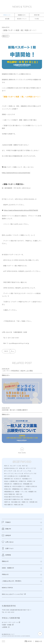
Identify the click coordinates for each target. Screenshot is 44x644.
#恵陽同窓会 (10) (17, 489)
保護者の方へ (22, 15)
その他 (37, 19)
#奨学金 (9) (8, 486)
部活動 (7, 19)
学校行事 (37, 15)
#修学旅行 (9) (8, 479)
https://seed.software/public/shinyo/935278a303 (21, 210)
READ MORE (22, 453)
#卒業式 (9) (22, 481)
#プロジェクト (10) (30, 473)
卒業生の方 (5, 574)
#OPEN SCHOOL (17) (11, 468)
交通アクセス (8, 548)
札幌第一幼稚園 (7, 625)
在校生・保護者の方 (8, 568)
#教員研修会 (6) (9, 492)
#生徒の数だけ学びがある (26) (14, 497)
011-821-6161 (10, 612)
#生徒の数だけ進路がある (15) (14, 499)
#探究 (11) (27, 489)
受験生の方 (39, 641)
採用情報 (6, 555)
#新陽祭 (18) (32, 492)
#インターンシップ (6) (24, 471)
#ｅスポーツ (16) (16, 466)
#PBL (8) (22, 468)
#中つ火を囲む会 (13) (11, 476)
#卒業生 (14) (31, 481)
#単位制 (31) (8, 484)
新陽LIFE (6, 530)
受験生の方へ (7, 15)
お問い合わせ (8, 542)
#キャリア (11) (9, 473)
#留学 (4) (7, 502)
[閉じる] (41, 522)
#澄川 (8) (19, 494)
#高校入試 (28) (19, 504)
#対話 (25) (7, 489)
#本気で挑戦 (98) (10, 494)
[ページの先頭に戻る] (40, 634)
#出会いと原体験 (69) (11, 481)
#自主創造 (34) (16, 502)
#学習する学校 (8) (31, 486)
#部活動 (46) (33, 502)
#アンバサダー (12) (10, 471)
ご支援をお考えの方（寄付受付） (12, 581)
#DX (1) (7, 466)
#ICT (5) (25, 466)
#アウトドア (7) (31, 468)
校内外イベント (22, 19)
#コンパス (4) (19, 473)
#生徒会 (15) (28, 499)
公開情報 (5, 627)
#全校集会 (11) (27, 479)
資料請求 (6, 535)
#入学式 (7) (17, 479)
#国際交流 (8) (18, 484)
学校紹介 (6, 523)
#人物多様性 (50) (24, 476)
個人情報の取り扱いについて (8, 634)
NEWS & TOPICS (22, 7)
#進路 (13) (25, 502)
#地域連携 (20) (28, 484)
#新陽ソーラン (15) (21, 492)
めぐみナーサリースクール (10, 622)
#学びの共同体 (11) (19, 486)
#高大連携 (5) (8, 504)
